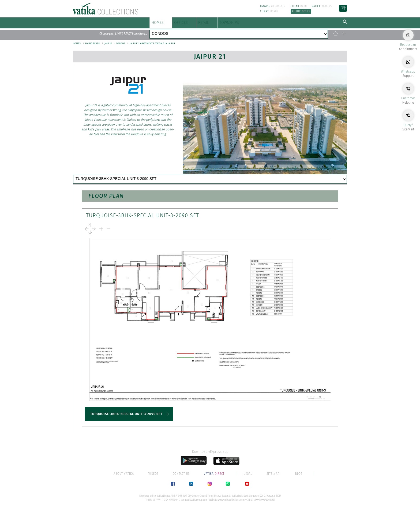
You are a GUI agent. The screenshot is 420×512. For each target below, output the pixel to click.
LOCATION (187, 174)
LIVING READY (93, 38)
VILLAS (221, 31)
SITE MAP (273, 477)
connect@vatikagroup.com (194, 503)
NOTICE (301, 11)
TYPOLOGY (230, 174)
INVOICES (322, 6)
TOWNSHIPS (277, 21)
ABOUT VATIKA (124, 477)
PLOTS (191, 31)
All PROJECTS (273, 6)
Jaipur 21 (210, 51)
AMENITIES (143, 174)
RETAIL (235, 21)
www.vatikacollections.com (231, 503)
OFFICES (199, 21)
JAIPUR (108, 38)
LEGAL (248, 477)
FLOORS (159, 31)
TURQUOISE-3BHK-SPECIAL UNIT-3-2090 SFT (126, 417)
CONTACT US (97, 184)
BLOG (299, 477)
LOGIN (299, 6)
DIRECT (215, 477)
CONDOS (253, 31)
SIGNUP (269, 11)
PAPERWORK (277, 174)
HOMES (161, 21)
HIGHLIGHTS (97, 174)
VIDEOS (153, 477)
